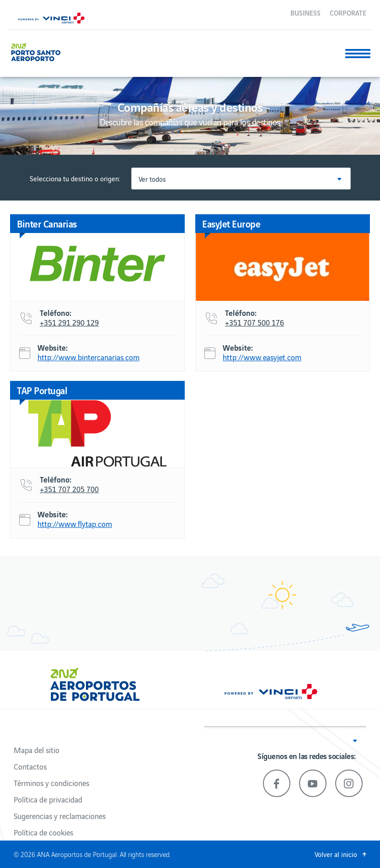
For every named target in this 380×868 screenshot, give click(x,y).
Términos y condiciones (51, 783)
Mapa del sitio (37, 750)
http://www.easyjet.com (262, 358)
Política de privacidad (48, 799)
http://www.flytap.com (75, 524)
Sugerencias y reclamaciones (60, 816)
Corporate (348, 12)
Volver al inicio (336, 854)
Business (305, 12)
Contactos (30, 766)
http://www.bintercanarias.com (88, 358)
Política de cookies (43, 832)
